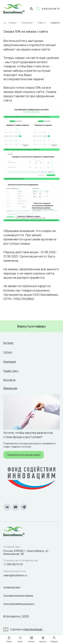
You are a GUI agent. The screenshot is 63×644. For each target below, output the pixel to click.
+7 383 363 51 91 (13, 564)
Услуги (8, 352)
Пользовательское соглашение (18, 596)
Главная (12, 23)
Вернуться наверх (32, 326)
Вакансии (10, 388)
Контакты (9, 380)
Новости (42, 23)
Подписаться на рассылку (24, 455)
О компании (27, 23)
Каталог (9, 343)
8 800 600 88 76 (51, 9)
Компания (10, 362)
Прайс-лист (11, 371)
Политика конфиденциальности (19, 604)
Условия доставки (12, 587)
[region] (32, 24)
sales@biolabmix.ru (15, 575)
